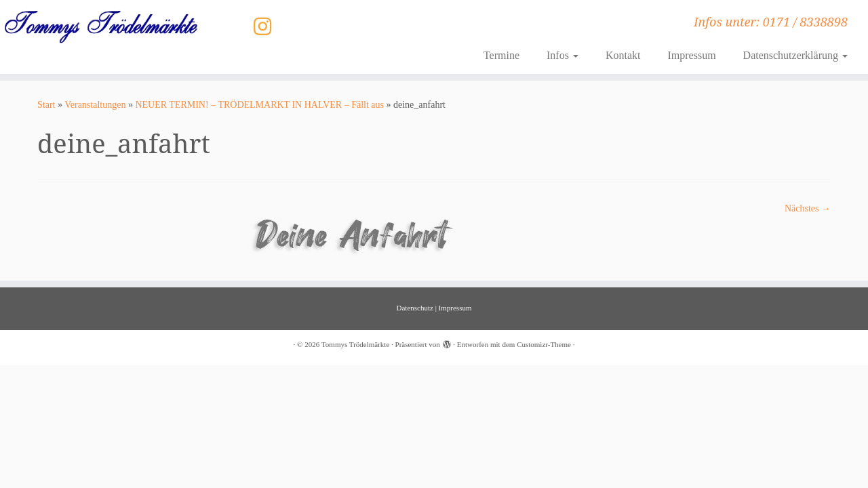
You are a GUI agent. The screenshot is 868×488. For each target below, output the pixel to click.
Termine (501, 55)
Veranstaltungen (95, 105)
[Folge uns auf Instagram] (267, 27)
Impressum (691, 55)
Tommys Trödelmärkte (355, 344)
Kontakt (623, 55)
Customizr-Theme (544, 344)
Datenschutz (415, 308)
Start (46, 105)
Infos (563, 55)
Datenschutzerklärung (795, 55)
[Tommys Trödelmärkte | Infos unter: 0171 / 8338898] (100, 26)
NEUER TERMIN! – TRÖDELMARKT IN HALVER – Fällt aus (259, 105)
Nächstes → (808, 208)
